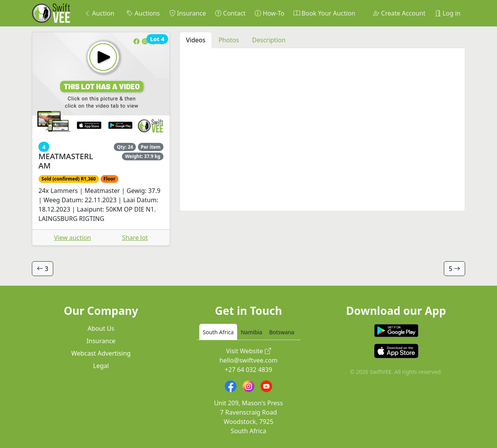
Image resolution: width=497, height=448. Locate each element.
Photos (229, 40)
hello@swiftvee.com (248, 360)
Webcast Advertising (101, 353)
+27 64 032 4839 (248, 370)
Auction (99, 13)
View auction (72, 238)
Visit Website (248, 351)
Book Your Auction (324, 13)
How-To (269, 13)
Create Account (399, 13)
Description (269, 40)
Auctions (143, 13)
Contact (230, 13)
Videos (196, 40)
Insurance (188, 13)
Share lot (135, 238)
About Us (101, 328)
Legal (101, 366)
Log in (448, 13)
